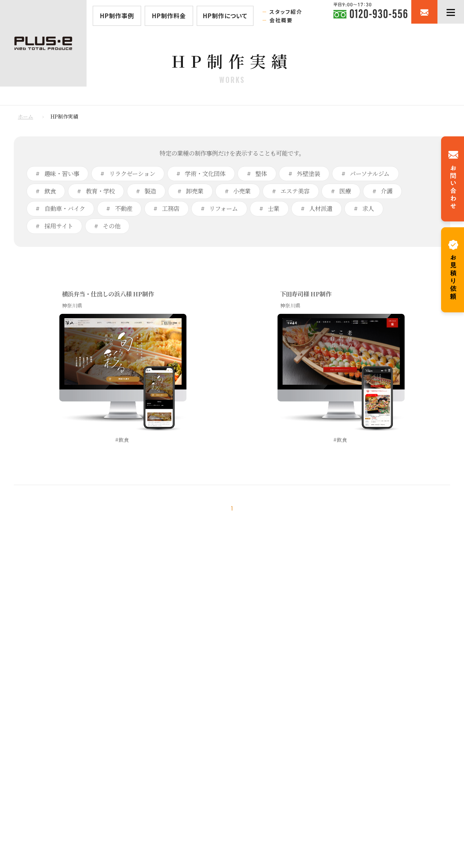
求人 (367, 208)
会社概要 (281, 20)
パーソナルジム (369, 173)
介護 (386, 191)
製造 (149, 191)
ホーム (25, 116)
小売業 (241, 191)
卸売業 (194, 191)
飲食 (49, 191)
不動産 (123, 208)
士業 (273, 208)
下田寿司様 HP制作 (306, 294)
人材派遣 (320, 208)
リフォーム (223, 208)
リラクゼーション (131, 173)
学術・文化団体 (204, 173)
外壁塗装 (308, 173)
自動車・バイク (64, 208)
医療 (344, 191)
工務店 (170, 208)
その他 (111, 226)
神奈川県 (72, 305)
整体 (260, 173)
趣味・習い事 (61, 173)
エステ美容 (294, 191)
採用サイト (58, 226)
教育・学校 (100, 191)
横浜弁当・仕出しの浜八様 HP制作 (108, 294)
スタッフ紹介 (286, 12)
